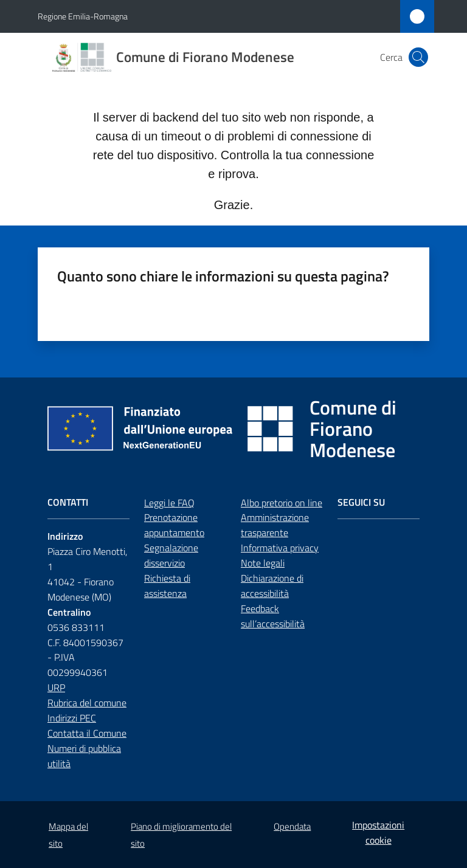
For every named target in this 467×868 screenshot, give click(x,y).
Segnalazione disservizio (171, 555)
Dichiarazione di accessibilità (272, 586)
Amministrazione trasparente (275, 525)
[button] (418, 57)
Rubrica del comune (87, 703)
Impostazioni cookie (378, 832)
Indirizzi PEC (72, 718)
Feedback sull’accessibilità (273, 616)
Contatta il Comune (87, 733)
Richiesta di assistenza (167, 586)
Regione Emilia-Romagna (83, 16)
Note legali (263, 563)
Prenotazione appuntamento (174, 525)
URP (56, 687)
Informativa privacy (280, 548)
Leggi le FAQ (169, 503)
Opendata (292, 826)
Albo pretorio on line (282, 503)
